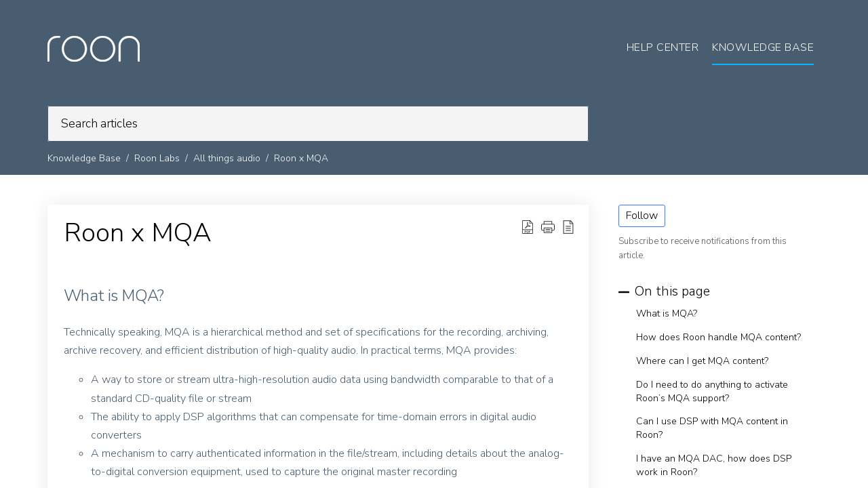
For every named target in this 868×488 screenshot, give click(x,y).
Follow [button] (642, 216)
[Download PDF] (528, 227)
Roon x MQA (301, 158)
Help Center (663, 47)
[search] (318, 124)
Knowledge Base (84, 158)
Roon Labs (157, 158)
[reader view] (568, 227)
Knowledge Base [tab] (763, 47)
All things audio (227, 158)
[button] (548, 227)
